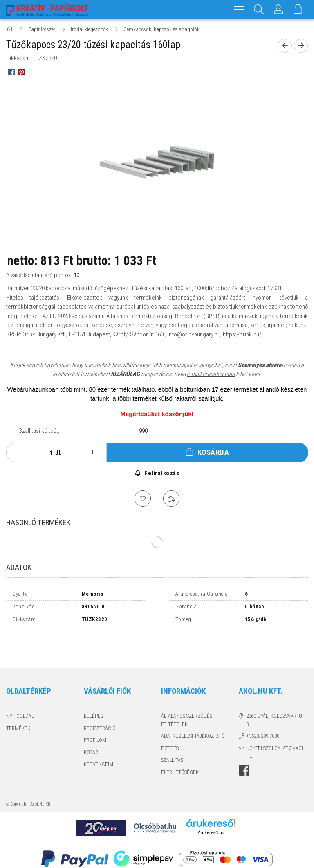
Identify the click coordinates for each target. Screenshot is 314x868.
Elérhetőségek (180, 746)
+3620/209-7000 (263, 709)
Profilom (95, 713)
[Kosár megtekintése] (298, 10)
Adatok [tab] (19, 567)
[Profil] (278, 10)
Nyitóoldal (20, 689)
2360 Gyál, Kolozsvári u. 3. (275, 693)
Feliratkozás (161, 473)
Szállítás (172, 733)
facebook (244, 744)
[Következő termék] (301, 46)
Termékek (18, 702)
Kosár (91, 726)
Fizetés (170, 722)
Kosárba (213, 452)
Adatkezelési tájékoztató (193, 709)
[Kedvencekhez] (143, 499)
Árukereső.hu (211, 806)
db (58, 453)
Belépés (93, 689)
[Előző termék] (285, 46)
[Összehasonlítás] (171, 499)
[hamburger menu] (239, 10)
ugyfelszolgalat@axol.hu (276, 726)
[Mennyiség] (47, 453)
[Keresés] (259, 10)
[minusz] (20, 452)
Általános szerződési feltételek (187, 693)
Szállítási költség (39, 431)
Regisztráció (100, 702)
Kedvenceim (99, 738)
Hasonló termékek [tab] (38, 522)
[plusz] (93, 452)
